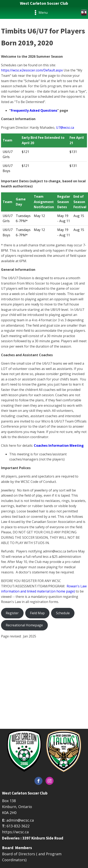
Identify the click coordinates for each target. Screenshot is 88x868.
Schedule (63, 613)
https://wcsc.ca (15, 832)
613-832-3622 (18, 826)
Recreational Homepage (24, 625)
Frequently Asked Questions (34, 110)
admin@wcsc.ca (20, 820)
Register (12, 613)
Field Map (37, 613)
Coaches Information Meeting (59, 445)
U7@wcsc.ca (65, 127)
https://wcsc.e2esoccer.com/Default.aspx (32, 70)
